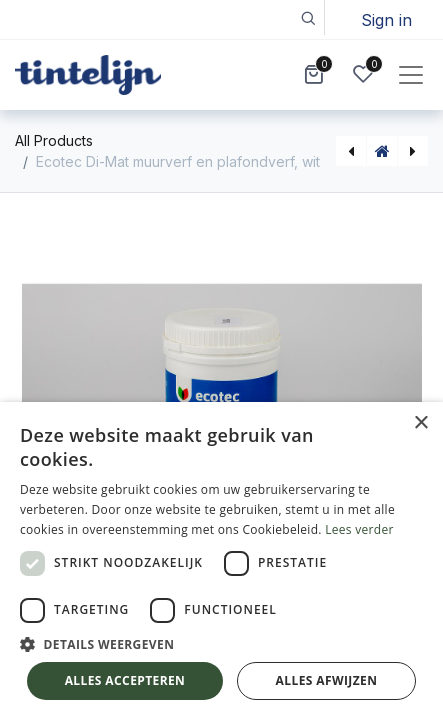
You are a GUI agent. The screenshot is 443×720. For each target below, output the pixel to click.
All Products (54, 140)
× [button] (420, 423)
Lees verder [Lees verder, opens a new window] (359, 529)
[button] (307, 17)
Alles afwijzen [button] (327, 680)
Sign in (386, 20)
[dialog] (221, 561)
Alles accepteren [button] (125, 680)
